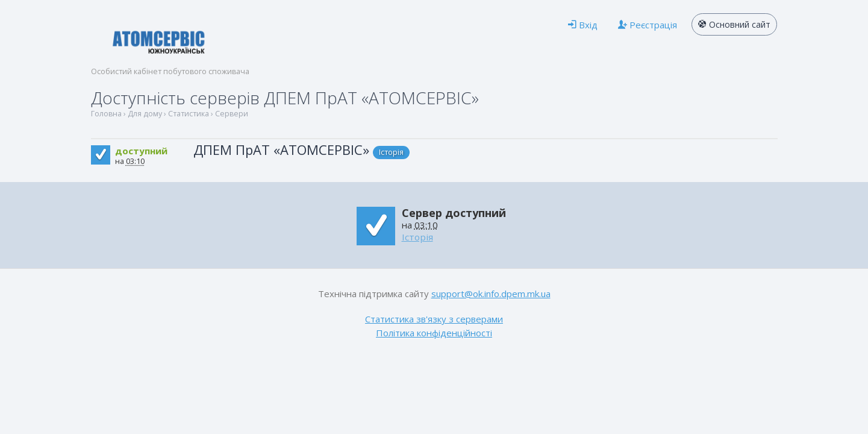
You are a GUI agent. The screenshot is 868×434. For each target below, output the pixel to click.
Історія (391, 152)
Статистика (189, 114)
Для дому (145, 114)
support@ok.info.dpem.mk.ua (491, 294)
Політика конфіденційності (434, 333)
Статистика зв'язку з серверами (434, 319)
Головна (106, 114)
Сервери (232, 114)
